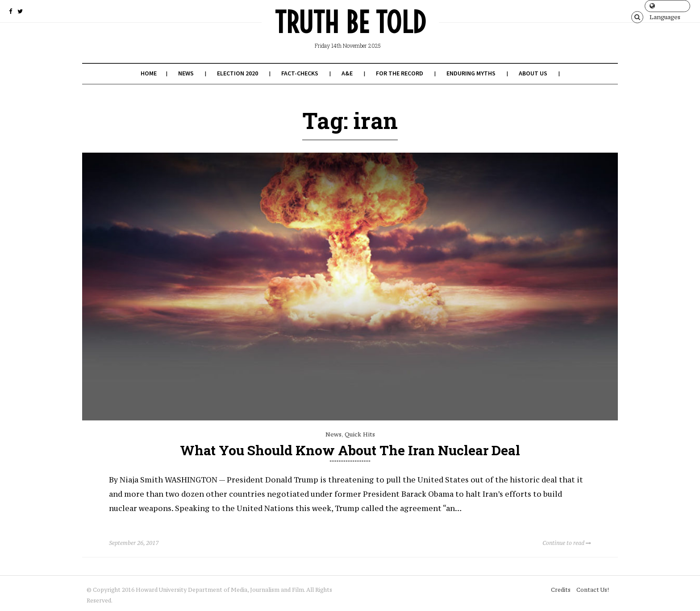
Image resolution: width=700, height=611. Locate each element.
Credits (561, 590)
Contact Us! (593, 590)
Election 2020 (237, 73)
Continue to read (567, 543)
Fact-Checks (300, 73)
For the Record (400, 73)
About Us (533, 73)
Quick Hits (360, 434)
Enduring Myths (471, 73)
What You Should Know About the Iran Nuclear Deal (350, 450)
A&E (347, 73)
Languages (665, 7)
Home (149, 73)
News (186, 73)
